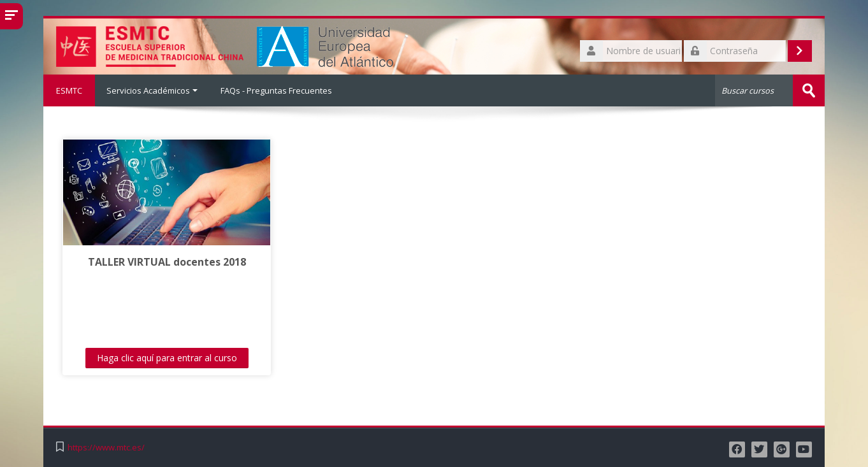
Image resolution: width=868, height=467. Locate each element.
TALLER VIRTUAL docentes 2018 (167, 262)
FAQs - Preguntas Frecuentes (276, 90)
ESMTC (69, 90)
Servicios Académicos (152, 90)
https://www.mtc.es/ (106, 448)
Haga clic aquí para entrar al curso (167, 358)
